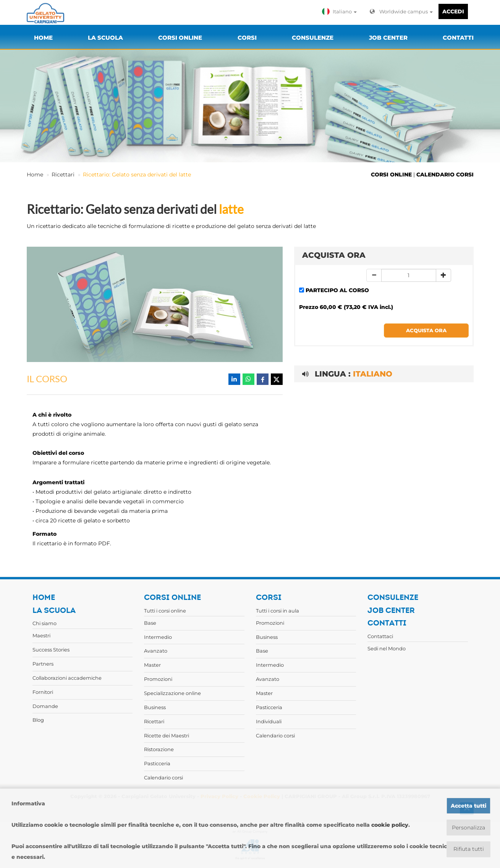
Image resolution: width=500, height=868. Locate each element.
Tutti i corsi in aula (278, 611)
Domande (45, 706)
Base (150, 623)
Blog (38, 720)
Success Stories (51, 650)
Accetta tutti (468, 806)
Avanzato (156, 651)
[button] (341, 11)
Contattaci (380, 636)
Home (35, 175)
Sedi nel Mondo (387, 648)
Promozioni (158, 679)
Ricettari (63, 175)
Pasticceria (157, 763)
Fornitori (43, 692)
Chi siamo (44, 623)
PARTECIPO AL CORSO (337, 290)
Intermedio (158, 637)
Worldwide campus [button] (401, 11)
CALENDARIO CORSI (445, 175)
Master (152, 665)
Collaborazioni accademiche (67, 678)
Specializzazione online (172, 693)
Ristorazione (159, 749)
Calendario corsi (163, 777)
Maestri (41, 635)
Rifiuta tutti (468, 849)
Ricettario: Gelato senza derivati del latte (137, 175)
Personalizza (468, 828)
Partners (43, 664)
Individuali (269, 721)
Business (155, 707)
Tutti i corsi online (165, 611)
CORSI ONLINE (391, 175)
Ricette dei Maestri (167, 735)
